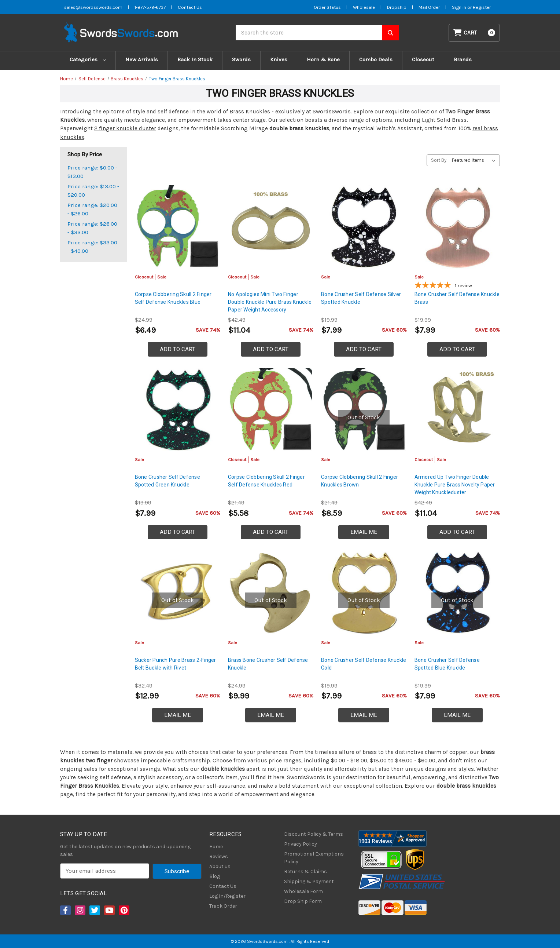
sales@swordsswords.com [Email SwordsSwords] (93, 7)
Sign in (460, 7)
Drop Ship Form (303, 901)
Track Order (223, 906)
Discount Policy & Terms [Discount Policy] (314, 834)
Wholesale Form (303, 891)
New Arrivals (142, 59)
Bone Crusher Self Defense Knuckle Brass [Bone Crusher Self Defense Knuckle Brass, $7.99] (457, 298)
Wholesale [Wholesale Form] (364, 7)
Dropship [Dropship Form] (397, 7)
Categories (88, 59)
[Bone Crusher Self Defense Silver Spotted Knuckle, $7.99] (364, 227)
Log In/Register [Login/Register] (227, 896)
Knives (279, 59)
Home (216, 847)
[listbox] (475, 160)
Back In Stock (195, 59)
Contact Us (223, 886)
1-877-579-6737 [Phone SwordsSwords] (150, 7)
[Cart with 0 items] (474, 33)
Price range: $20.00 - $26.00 (92, 209)
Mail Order (429, 7)
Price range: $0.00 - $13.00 (92, 172)
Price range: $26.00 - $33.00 (92, 228)
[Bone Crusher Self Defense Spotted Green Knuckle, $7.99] (178, 410)
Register (482, 7)
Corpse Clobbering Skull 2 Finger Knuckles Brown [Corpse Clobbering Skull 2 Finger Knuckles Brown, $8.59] (360, 481)
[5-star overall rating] (457, 286)
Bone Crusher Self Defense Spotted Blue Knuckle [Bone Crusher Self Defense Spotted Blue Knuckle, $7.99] (447, 664)
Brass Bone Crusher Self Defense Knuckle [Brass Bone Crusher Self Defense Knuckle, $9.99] (268, 664)
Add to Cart (178, 349)
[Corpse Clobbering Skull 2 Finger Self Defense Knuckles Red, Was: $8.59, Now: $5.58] (271, 410)
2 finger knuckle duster (125, 128)
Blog (215, 876)
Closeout (423, 59)
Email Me (364, 532)
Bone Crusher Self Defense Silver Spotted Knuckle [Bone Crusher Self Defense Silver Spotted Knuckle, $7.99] (361, 298)
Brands (463, 59)
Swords (241, 59)
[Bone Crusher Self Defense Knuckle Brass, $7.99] (457, 227)
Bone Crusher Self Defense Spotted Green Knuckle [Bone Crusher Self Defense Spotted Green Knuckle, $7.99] (167, 481)
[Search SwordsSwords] (390, 33)
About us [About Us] (220, 866)
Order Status (327, 7)
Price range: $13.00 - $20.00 (93, 191)
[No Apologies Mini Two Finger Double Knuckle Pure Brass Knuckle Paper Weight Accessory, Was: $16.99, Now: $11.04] (271, 227)
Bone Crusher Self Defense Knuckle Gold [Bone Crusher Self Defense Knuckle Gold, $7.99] (364, 664)
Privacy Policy (301, 844)
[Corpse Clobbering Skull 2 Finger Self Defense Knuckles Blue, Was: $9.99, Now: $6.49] (178, 227)
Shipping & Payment (309, 881)
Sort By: (439, 160)
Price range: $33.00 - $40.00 (92, 247)
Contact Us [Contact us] (190, 7)
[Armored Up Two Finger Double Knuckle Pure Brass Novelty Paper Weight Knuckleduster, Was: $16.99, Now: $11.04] (457, 410)
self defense (173, 112)
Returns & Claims (305, 872)
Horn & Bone (323, 59)
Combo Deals (376, 59)
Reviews (219, 856)
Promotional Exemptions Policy (314, 858)
